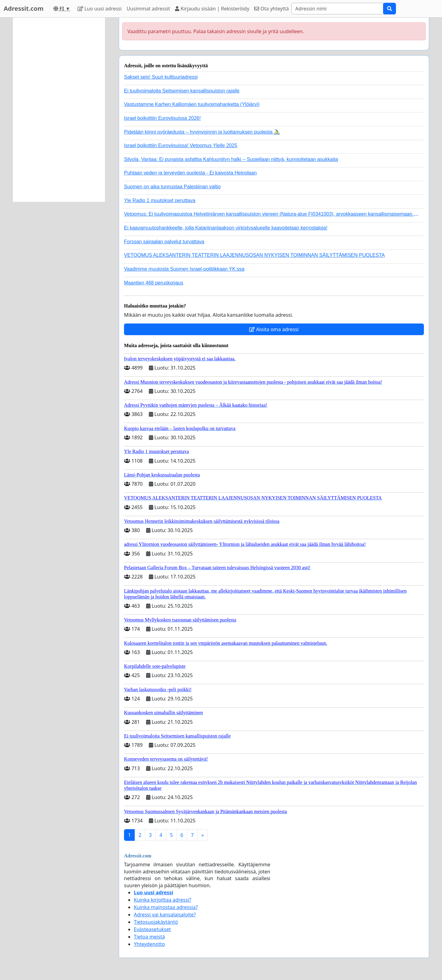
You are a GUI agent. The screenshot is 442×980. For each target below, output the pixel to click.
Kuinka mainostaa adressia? (166, 907)
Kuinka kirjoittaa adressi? (163, 900)
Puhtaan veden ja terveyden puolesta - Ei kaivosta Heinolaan (190, 173)
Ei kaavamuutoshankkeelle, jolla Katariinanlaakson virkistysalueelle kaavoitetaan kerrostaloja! (226, 228)
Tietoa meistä (149, 937)
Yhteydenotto (149, 944)
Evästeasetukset (152, 929)
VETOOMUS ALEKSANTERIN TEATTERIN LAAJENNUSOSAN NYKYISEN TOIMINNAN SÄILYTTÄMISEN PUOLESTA (254, 255)
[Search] (337, 9)
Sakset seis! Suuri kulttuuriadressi (161, 77)
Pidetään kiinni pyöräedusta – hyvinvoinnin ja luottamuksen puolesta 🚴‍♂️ (202, 132)
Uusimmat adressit (148, 9)
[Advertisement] (59, 110)
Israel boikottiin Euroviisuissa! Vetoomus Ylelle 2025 (181, 145)
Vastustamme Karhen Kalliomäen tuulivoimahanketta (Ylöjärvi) (192, 104)
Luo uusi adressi (100, 9)
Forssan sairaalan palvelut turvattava (164, 242)
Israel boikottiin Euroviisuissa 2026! (162, 118)
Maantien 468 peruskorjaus (154, 283)
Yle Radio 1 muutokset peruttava (160, 200)
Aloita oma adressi (274, 329)
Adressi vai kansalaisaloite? (165, 915)
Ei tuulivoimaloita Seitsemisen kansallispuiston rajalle (182, 91)
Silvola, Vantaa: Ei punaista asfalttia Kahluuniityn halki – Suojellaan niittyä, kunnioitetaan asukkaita (231, 159)
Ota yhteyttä (271, 9)
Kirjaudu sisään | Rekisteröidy (212, 9)
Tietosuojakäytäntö (156, 922)
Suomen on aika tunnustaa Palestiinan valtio (172, 187)
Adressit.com (24, 8)
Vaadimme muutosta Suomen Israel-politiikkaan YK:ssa (184, 269)
